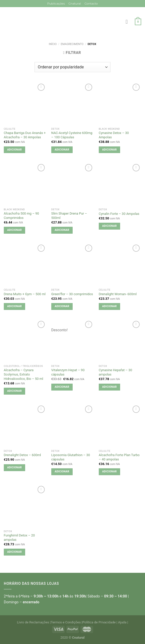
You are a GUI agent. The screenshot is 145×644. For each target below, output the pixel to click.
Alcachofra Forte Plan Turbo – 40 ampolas (119, 457)
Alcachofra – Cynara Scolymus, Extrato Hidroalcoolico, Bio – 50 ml (23, 374)
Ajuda (122, 622)
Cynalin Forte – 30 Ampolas (119, 214)
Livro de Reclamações (33, 622)
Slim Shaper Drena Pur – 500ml (69, 216)
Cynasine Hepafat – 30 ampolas (116, 372)
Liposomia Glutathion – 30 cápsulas (71, 457)
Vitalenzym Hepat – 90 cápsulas (68, 372)
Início (53, 44)
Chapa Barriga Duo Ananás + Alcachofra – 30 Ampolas (25, 135)
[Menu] (128, 22)
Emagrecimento (72, 44)
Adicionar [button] (14, 150)
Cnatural (75, 4)
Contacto (91, 4)
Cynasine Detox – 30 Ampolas (114, 135)
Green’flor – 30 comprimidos (72, 294)
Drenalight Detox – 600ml (22, 455)
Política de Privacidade (99, 622)
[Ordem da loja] (72, 67)
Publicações (56, 4)
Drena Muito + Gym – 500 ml (25, 294)
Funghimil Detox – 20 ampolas (19, 537)
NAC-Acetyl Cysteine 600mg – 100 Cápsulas (72, 135)
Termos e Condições (66, 622)
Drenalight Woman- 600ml (118, 294)
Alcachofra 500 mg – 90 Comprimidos (21, 216)
